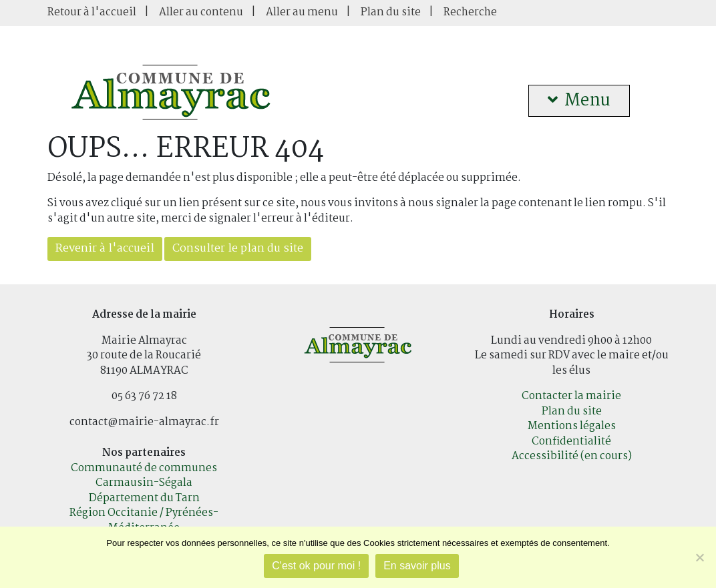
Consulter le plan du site (238, 249)
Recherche (470, 12)
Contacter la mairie (571, 396)
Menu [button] (579, 101)
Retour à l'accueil (92, 12)
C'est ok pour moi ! (316, 566)
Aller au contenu (201, 12)
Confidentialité (571, 442)
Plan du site (391, 12)
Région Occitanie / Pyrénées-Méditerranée (144, 521)
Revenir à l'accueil (105, 249)
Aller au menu (302, 12)
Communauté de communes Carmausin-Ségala (144, 476)
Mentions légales (572, 426)
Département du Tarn (144, 498)
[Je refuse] (699, 557)
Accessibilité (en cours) (572, 456)
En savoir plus (417, 566)
